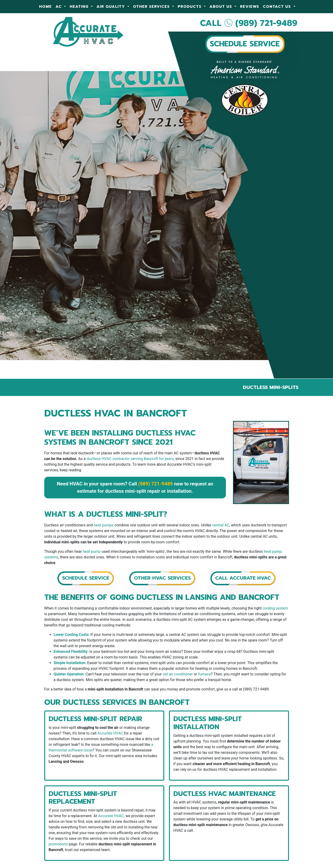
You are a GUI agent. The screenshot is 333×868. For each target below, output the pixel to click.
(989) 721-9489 (266, 23)
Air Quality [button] (111, 7)
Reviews (250, 7)
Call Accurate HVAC (243, 578)
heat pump (92, 551)
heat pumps (104, 525)
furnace (205, 674)
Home (45, 7)
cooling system (275, 608)
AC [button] (59, 7)
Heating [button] (80, 7)
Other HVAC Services (162, 578)
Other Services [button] (152, 7)
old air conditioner (178, 674)
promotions (58, 844)
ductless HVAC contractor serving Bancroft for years (130, 459)
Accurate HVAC (110, 733)
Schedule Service (86, 578)
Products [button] (190, 7)
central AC (221, 525)
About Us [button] (221, 7)
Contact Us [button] (278, 7)
